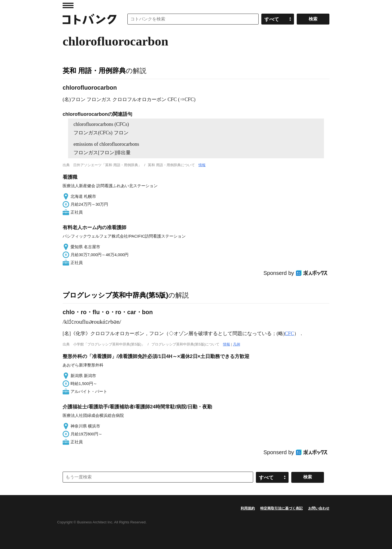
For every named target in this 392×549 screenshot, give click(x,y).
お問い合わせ (319, 508)
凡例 (237, 344)
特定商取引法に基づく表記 (281, 508)
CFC (289, 333)
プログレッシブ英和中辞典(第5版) (115, 295)
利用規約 (248, 508)
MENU (68, 5)
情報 (202, 165)
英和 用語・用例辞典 (94, 71)
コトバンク (90, 19)
